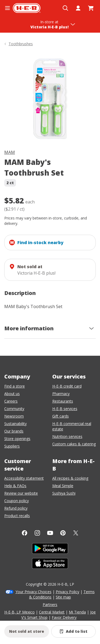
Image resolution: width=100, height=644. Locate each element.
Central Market (52, 612)
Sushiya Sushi (64, 493)
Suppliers (12, 446)
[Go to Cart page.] (91, 8)
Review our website (21, 493)
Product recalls (17, 516)
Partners (50, 605)
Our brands (14, 431)
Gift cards (61, 416)
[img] (50, 99)
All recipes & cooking (70, 478)
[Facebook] (25, 533)
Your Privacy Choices (33, 592)
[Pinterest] (63, 533)
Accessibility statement (24, 478)
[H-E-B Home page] (27, 8)
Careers (11, 401)
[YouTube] (50, 533)
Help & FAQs (15, 486)
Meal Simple (63, 486)
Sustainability (15, 424)
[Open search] (65, 8)
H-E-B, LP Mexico (19, 612)
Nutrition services (67, 436)
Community (14, 409)
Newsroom (14, 416)
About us (12, 394)
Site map (63, 597)
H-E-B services (65, 409)
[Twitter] (76, 533)
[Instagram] (37, 533)
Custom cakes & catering (74, 444)
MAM (10, 152)
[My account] (78, 8)
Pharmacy (61, 394)
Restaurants (63, 401)
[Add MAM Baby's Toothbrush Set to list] (74, 631)
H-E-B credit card (67, 386)
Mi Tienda (77, 612)
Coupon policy (17, 501)
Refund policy (16, 508)
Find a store (15, 386)
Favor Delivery (64, 617)
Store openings (17, 439)
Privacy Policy (67, 592)
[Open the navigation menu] (7, 8)
